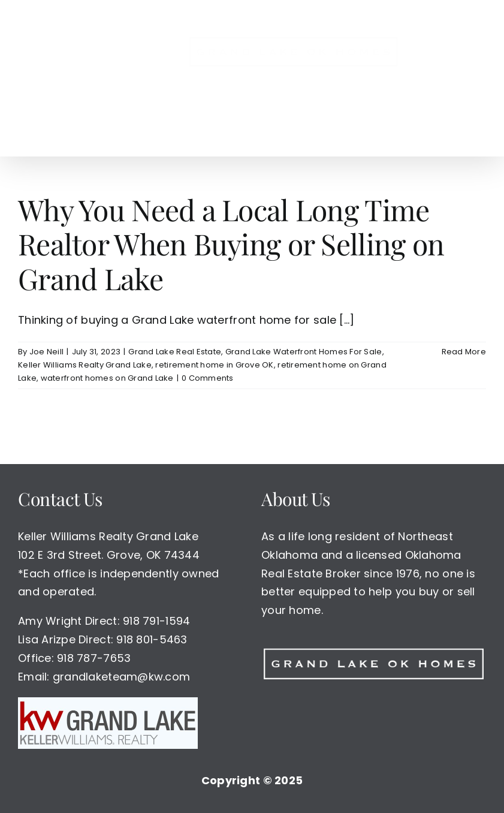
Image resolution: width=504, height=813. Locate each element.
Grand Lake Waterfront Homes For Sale (304, 352)
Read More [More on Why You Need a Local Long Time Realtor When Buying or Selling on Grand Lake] (464, 352)
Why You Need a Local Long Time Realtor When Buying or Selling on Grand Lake (231, 244)
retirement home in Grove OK (214, 365)
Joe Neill (46, 352)
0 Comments (208, 378)
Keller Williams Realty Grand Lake (85, 365)
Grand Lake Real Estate (175, 352)
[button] (266, 131)
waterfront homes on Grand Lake (107, 378)
